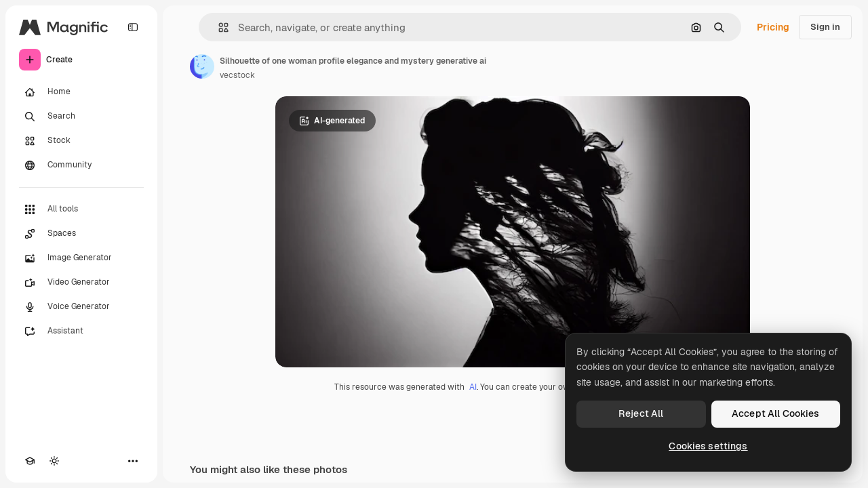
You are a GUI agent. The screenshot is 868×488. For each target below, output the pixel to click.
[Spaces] (81, 234)
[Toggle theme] (54, 461)
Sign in (825, 27)
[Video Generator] (81, 283)
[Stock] (81, 141)
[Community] (81, 165)
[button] (218, 27)
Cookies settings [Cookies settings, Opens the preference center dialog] (708, 446)
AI (473, 387)
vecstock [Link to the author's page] (237, 75)
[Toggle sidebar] (133, 27)
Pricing (773, 27)
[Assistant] (81, 331)
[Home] (81, 92)
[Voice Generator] (81, 307)
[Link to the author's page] (202, 66)
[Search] (81, 117)
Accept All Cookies (776, 413)
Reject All (641, 413)
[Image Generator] (81, 258)
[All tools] (81, 209)
